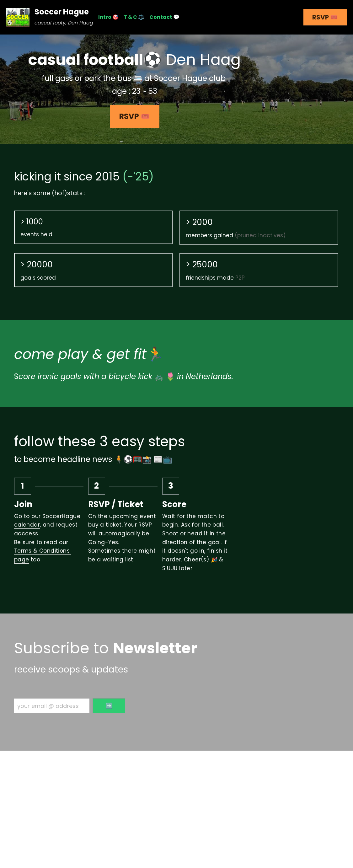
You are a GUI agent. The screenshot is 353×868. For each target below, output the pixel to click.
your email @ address (48, 706)
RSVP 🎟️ (325, 17)
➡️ (109, 706)
